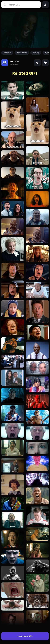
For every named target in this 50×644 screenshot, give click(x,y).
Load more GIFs (25, 636)
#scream (7, 53)
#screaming (22, 53)
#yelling (36, 53)
